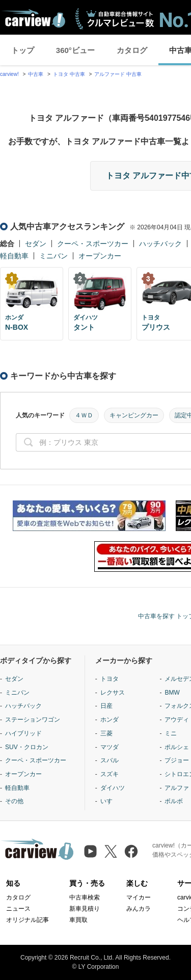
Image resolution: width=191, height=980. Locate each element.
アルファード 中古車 (118, 74)
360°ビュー (75, 50)
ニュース (18, 909)
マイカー (139, 897)
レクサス (113, 693)
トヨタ (110, 679)
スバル (110, 760)
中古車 (36, 74)
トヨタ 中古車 (69, 74)
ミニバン (53, 256)
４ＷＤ (84, 415)
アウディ (177, 720)
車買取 (78, 920)
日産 (106, 706)
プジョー (177, 760)
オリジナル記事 (28, 920)
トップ (23, 50)
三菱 (106, 733)
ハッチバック (160, 244)
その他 (14, 801)
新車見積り (85, 909)
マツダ (110, 747)
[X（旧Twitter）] (111, 851)
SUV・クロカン (27, 747)
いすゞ (110, 801)
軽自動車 (14, 256)
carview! (9, 74)
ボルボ (174, 801)
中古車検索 (85, 897)
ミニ (171, 733)
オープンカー (100, 256)
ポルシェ (177, 747)
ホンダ (110, 720)
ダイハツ (113, 788)
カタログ (132, 50)
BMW (172, 693)
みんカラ (139, 909)
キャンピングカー (134, 415)
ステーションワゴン (33, 720)
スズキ (110, 774)
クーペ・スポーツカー (93, 244)
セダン (36, 244)
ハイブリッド (23, 733)
